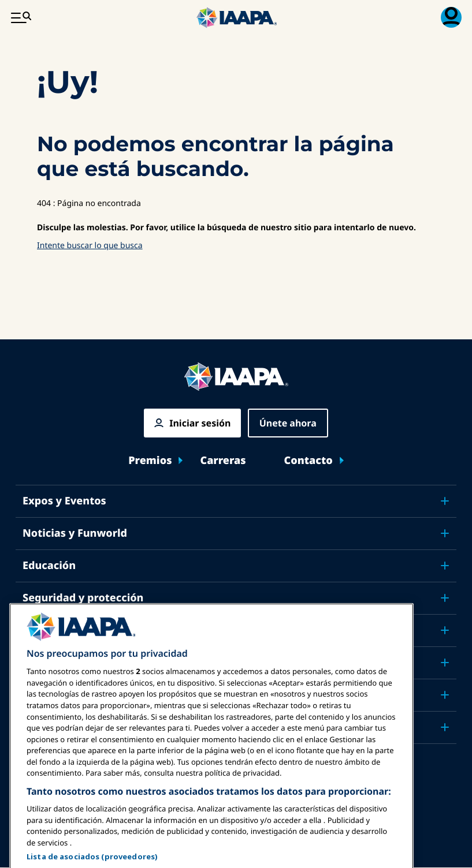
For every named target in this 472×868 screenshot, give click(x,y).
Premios (150, 461)
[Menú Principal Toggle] (21, 17)
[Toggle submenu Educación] (445, 566)
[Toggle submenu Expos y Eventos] (445, 501)
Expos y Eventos (64, 501)
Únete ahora (288, 423)
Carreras (223, 461)
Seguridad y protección (83, 598)
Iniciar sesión (200, 423)
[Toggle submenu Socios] (445, 727)
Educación (49, 566)
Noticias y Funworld (75, 533)
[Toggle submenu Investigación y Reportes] (445, 663)
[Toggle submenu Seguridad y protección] (445, 598)
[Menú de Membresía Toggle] (451, 17)
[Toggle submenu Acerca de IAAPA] (445, 695)
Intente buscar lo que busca (90, 246)
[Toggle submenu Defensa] (445, 630)
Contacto (309, 461)
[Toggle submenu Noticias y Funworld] (445, 533)
